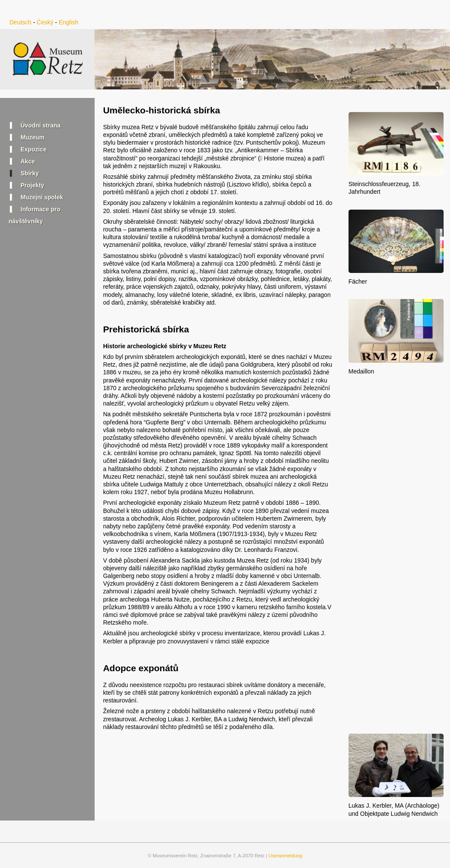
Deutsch (20, 22)
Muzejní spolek (42, 197)
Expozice (34, 149)
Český (45, 22)
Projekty (32, 185)
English (69, 22)
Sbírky (30, 173)
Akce (28, 161)
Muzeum (33, 137)
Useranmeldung (285, 856)
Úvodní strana (40, 125)
